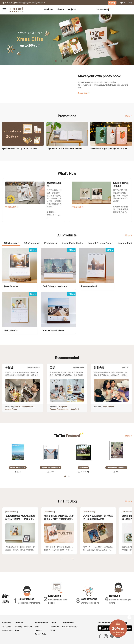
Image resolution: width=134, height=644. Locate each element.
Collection (6, 616)
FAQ (130, 3)
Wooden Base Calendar (59, 399)
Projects (72, 9)
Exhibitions (7, 620)
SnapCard (75, 399)
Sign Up (112, 3)
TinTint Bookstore (70, 616)
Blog (53, 620)
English (127, 640)
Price (17, 620)
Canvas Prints (11, 399)
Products (49, 9)
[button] (18, 441)
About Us (55, 616)
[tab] (49, 10)
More (129, 116)
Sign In (122, 3)
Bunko (17, 396)
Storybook (63, 396)
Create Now (84, 93)
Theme (60, 9)
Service (38, 620)
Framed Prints (27, 396)
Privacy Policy (41, 624)
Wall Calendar (109, 396)
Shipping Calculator (23, 616)
